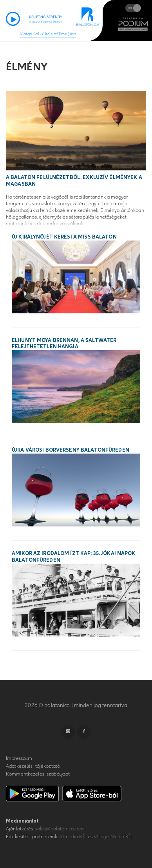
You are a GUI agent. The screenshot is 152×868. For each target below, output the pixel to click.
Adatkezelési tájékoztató (33, 766)
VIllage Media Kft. (113, 837)
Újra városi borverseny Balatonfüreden (71, 450)
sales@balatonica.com (60, 829)
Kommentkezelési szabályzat (38, 774)
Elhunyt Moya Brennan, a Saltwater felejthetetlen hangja (64, 344)
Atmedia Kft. (73, 837)
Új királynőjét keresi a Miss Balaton (64, 237)
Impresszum (19, 758)
